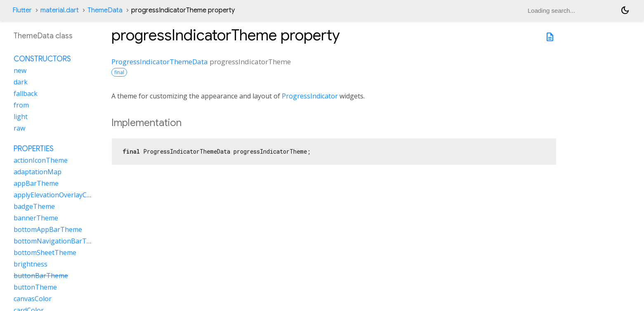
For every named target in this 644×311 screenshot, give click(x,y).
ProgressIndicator (310, 96)
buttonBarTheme (41, 276)
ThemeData (105, 10)
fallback (26, 94)
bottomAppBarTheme (48, 229)
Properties (34, 149)
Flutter (22, 10)
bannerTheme (36, 218)
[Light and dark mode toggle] (625, 10)
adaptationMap (38, 172)
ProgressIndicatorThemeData (160, 62)
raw (19, 128)
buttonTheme (35, 287)
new (20, 70)
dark (21, 82)
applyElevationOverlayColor (57, 195)
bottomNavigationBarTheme (59, 241)
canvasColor (33, 299)
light (21, 117)
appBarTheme (36, 183)
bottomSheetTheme (45, 253)
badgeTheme (34, 206)
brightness (31, 264)
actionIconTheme (41, 160)
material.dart (60, 10)
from (21, 105)
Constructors (42, 59)
